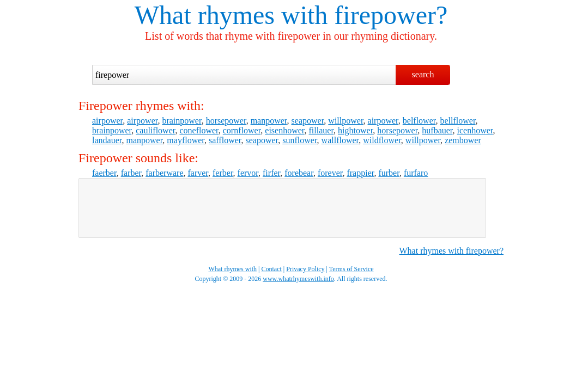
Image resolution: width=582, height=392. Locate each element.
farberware (164, 173)
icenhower (475, 130)
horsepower (226, 121)
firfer (271, 173)
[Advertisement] (282, 208)
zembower (463, 140)
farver (198, 173)
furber (389, 173)
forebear (299, 173)
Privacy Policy (305, 269)
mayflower (186, 140)
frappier (360, 173)
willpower (345, 121)
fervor (248, 173)
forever (330, 173)
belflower (419, 121)
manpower (269, 121)
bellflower (457, 121)
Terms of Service (351, 269)
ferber (223, 173)
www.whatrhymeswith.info (298, 279)
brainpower (181, 121)
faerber (104, 173)
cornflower (242, 130)
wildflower (382, 140)
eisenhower (284, 130)
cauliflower (155, 130)
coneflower (199, 130)
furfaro (416, 173)
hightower (355, 130)
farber (131, 173)
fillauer (322, 130)
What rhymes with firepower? (451, 251)
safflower (225, 140)
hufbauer (437, 130)
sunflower (299, 140)
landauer (107, 140)
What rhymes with (231, 15)
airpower (107, 121)
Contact (272, 269)
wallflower (340, 140)
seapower (308, 121)
